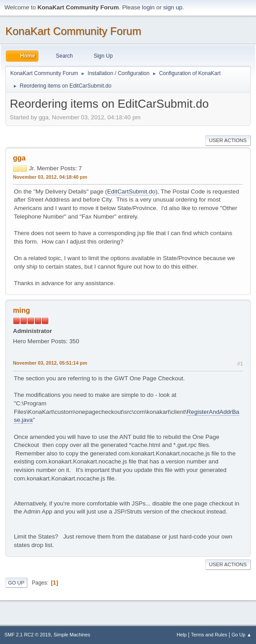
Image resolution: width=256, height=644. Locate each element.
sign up (173, 7)
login (148, 7)
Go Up (16, 583)
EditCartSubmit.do (131, 192)
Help (182, 635)
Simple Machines (72, 635)
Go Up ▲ (241, 635)
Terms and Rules (209, 635)
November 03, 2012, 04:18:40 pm (50, 177)
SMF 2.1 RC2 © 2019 (27, 635)
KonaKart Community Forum (73, 31)
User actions (228, 140)
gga (19, 158)
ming (21, 310)
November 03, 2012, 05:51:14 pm (50, 363)
